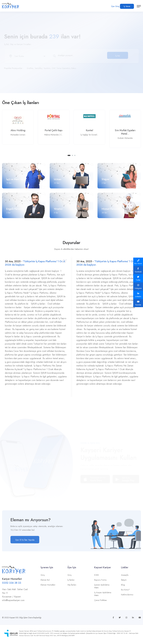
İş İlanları (71, 582)
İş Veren (127, 6)
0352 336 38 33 (12, 585)
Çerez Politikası (100, 602)
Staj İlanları (72, 587)
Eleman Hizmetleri (48, 587)
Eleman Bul (45, 582)
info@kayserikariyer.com (13, 602)
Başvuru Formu (100, 582)
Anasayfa (125, 577)
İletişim (124, 582)
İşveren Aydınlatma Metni (102, 588)
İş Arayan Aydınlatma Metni (103, 596)
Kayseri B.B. (14, 618)
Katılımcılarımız (127, 597)
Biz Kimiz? (125, 592)
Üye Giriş (115, 6)
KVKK (97, 577)
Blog (123, 587)
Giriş (43, 577)
